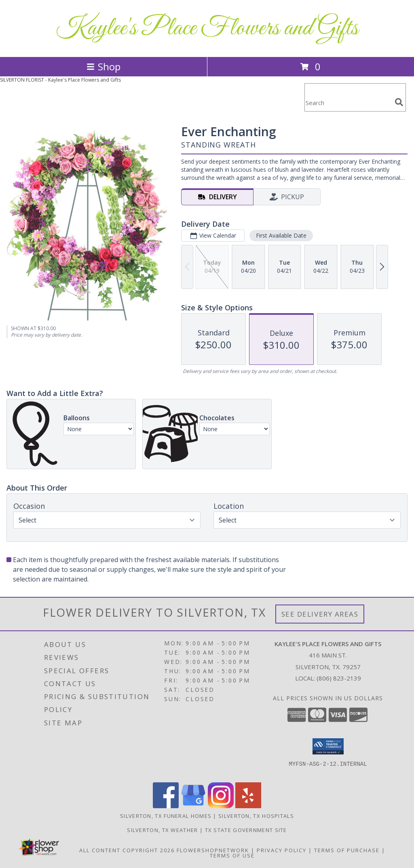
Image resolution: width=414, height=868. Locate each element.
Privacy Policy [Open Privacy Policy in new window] (282, 850)
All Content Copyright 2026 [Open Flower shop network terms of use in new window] (127, 850)
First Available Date (281, 235)
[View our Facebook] (166, 806)
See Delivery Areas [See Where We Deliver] (320, 614)
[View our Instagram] (221, 806)
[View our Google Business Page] (193, 806)
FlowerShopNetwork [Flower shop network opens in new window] (213, 850)
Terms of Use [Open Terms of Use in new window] (232, 855)
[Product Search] (348, 102)
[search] (399, 102)
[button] (328, 746)
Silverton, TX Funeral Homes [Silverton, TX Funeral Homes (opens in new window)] (166, 816)
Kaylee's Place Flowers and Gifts (207, 28)
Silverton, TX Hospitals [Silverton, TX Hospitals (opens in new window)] (256, 816)
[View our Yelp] (248, 806)
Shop (103, 66)
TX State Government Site (246, 830)
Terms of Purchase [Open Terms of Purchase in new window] (347, 850)
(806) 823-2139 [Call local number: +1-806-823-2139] (339, 678)
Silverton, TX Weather (162, 830)
